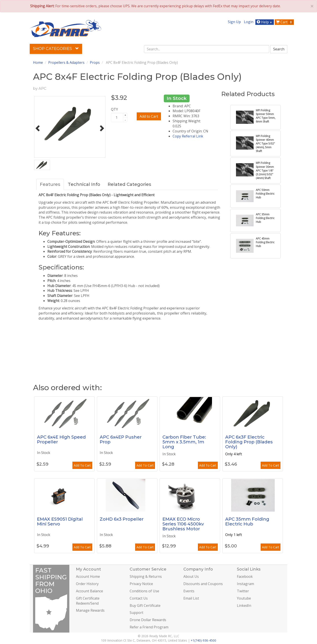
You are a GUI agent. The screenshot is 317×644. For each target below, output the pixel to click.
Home (38, 62)
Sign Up (234, 22)
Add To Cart (82, 465)
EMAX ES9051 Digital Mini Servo (60, 521)
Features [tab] (50, 184)
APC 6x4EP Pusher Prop (121, 439)
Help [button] (265, 22)
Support (136, 613)
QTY (114, 109)
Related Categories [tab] (129, 184)
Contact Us (139, 598)
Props (95, 62)
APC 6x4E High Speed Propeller (61, 439)
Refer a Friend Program (149, 627)
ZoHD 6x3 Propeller (122, 519)
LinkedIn (244, 606)
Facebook (245, 576)
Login (249, 22)
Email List (191, 598)
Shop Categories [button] (56, 49)
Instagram (245, 584)
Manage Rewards (90, 610)
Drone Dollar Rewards (148, 620)
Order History (87, 584)
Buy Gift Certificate (145, 606)
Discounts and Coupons (203, 584)
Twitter (243, 591)
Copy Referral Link (188, 136)
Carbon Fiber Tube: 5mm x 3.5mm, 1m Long (184, 442)
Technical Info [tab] (84, 184)
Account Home (88, 576)
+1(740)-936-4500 (203, 640)
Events (189, 591)
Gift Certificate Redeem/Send (88, 601)
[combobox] (207, 49)
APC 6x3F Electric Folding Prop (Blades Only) (249, 442)
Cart (285, 22)
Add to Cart (149, 116)
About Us (191, 576)
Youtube (244, 598)
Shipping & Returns (146, 576)
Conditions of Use (144, 591)
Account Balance (89, 591)
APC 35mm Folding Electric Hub (247, 521)
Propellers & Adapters (66, 62)
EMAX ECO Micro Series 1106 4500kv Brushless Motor (183, 524)
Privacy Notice (141, 584)
